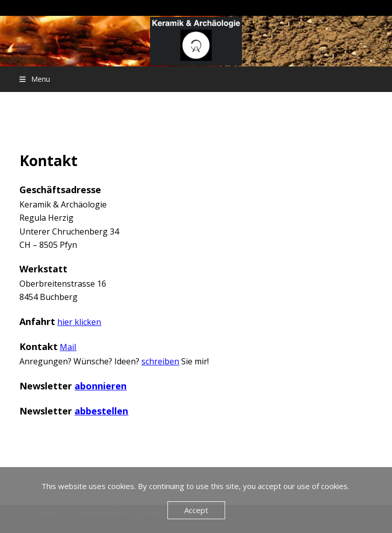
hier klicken (79, 322)
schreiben (160, 361)
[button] (34, 79)
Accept (196, 510)
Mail (68, 347)
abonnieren (101, 386)
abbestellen (101, 411)
